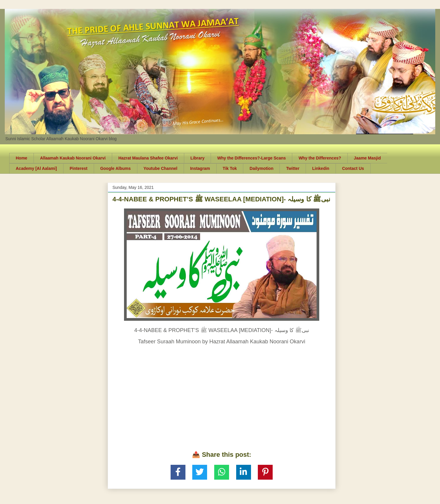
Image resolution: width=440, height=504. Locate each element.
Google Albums (116, 168)
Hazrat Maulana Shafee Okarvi (148, 158)
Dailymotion (261, 168)
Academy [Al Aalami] (36, 168)
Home (22, 158)
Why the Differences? (320, 158)
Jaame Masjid (367, 158)
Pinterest (79, 168)
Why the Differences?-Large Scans (251, 158)
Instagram (200, 168)
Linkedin (321, 168)
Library (197, 158)
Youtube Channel (161, 168)
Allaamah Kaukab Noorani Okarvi (73, 158)
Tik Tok (230, 168)
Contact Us (353, 168)
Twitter (293, 168)
